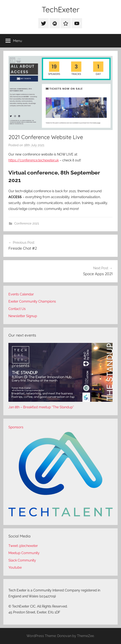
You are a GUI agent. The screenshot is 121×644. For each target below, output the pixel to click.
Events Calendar (21, 294)
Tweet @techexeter (23, 546)
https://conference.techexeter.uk (34, 160)
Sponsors (16, 427)
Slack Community (22, 560)
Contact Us (17, 309)
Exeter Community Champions (32, 301)
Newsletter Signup (23, 316)
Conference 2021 (27, 223)
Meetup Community (24, 553)
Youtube (15, 568)
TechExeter (61, 9)
